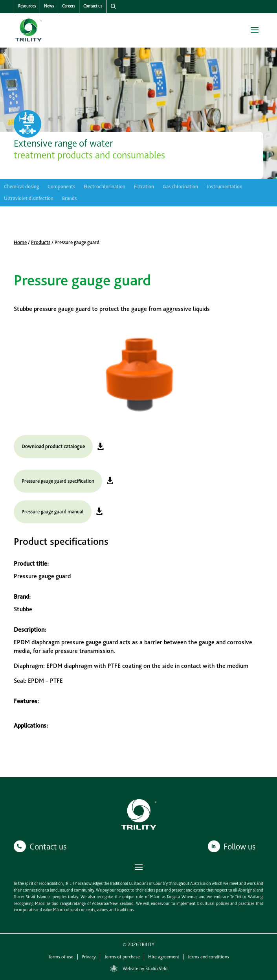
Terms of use (61, 957)
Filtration (144, 187)
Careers (69, 6)
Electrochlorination (105, 187)
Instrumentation (225, 187)
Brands (69, 199)
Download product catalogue (53, 446)
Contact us (93, 6)
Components (61, 187)
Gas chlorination (180, 187)
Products (41, 242)
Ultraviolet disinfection (29, 199)
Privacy (89, 957)
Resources (27, 6)
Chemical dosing (21, 187)
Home (20, 242)
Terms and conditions (208, 957)
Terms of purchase (122, 957)
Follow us (239, 846)
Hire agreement (164, 957)
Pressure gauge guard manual (53, 512)
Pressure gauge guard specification (58, 481)
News (49, 6)
